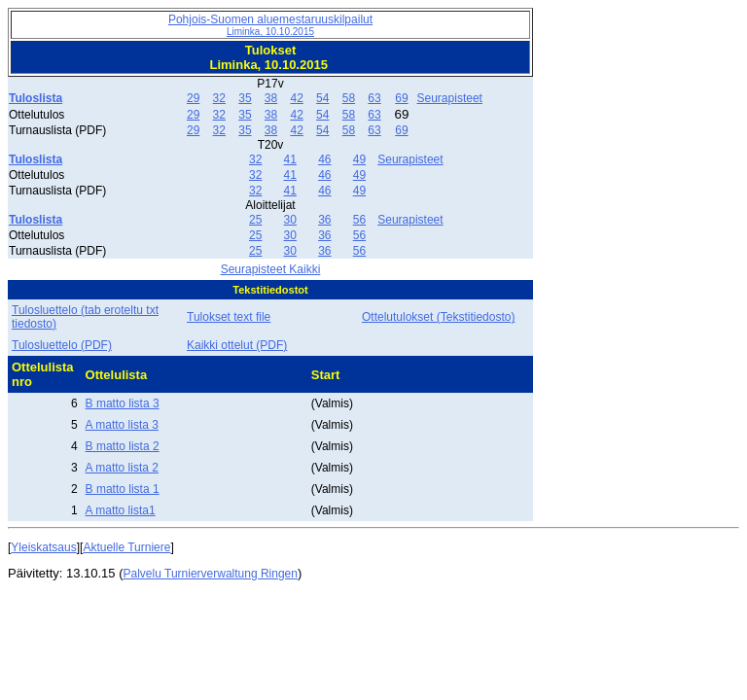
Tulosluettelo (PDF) (62, 345)
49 (359, 159)
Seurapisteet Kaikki (271, 269)
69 (401, 98)
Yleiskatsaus (43, 547)
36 (324, 220)
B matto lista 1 (123, 489)
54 (322, 98)
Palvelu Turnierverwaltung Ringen (211, 574)
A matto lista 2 (122, 468)
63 (374, 98)
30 (290, 220)
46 (324, 159)
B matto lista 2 (123, 446)
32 (219, 98)
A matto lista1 (121, 510)
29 (193, 98)
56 (359, 220)
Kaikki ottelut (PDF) (237, 345)
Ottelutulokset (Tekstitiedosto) (438, 317)
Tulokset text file (229, 317)
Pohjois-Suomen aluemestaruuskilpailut (270, 25)
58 (349, 98)
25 (255, 220)
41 (290, 159)
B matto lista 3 (123, 403)
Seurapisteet (450, 98)
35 (245, 98)
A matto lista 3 (122, 425)
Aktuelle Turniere (126, 547)
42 (296, 98)
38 (271, 98)
